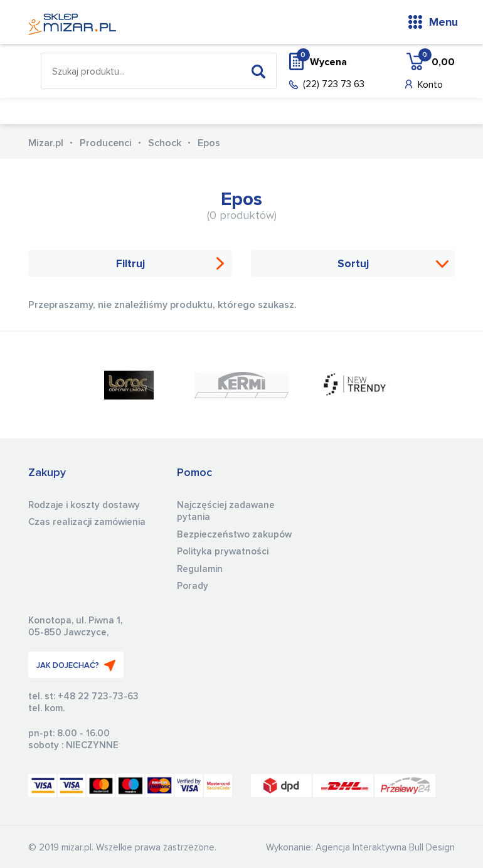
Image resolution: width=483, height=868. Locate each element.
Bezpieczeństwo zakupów (234, 535)
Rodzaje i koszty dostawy (84, 505)
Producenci (106, 143)
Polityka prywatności (223, 552)
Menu (443, 23)
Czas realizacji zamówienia (87, 522)
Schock (165, 143)
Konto (430, 85)
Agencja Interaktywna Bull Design (385, 848)
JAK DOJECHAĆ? (76, 665)
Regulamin (200, 569)
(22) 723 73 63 (334, 84)
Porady (193, 586)
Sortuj (353, 264)
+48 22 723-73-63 (98, 696)
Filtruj (130, 264)
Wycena (322, 61)
